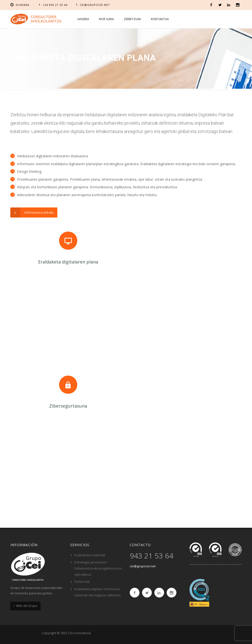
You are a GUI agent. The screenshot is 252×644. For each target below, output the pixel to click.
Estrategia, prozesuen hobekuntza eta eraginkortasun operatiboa (98, 568)
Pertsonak (82, 582)
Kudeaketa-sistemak (90, 555)
